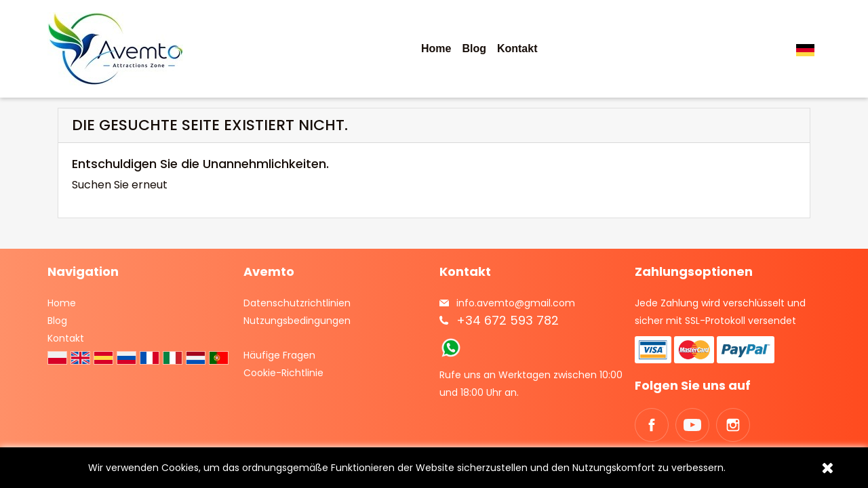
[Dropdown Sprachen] (808, 49)
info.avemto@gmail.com (516, 303)
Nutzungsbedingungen (297, 321)
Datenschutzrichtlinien (297, 303)
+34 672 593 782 (508, 320)
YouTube (692, 425)
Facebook (652, 425)
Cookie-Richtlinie (283, 373)
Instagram (733, 425)
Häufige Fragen (279, 355)
